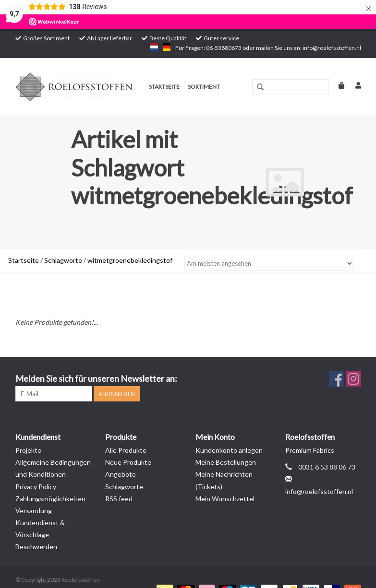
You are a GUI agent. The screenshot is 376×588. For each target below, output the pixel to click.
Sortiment (204, 87)
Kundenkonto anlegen (229, 450)
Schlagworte (63, 260)
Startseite (164, 87)
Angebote (121, 474)
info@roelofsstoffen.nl (319, 491)
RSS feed (119, 499)
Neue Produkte (128, 462)
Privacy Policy (36, 487)
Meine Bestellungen (226, 462)
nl (154, 47)
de (167, 47)
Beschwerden (36, 547)
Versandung (34, 511)
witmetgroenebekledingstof (130, 260)
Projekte (28, 450)
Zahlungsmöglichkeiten (50, 499)
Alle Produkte (126, 450)
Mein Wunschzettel (225, 499)
